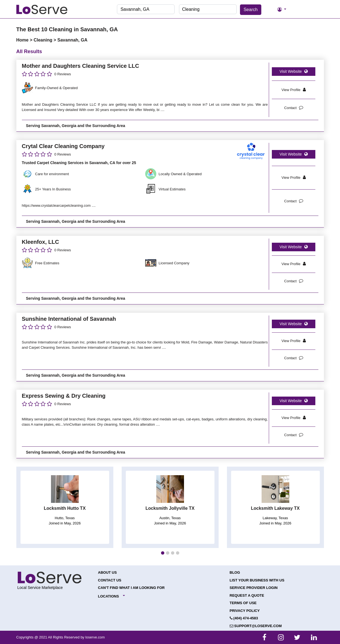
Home (23, 40)
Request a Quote (247, 595)
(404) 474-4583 (244, 618)
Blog (235, 572)
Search (251, 10)
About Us (108, 572)
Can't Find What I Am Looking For (131, 588)
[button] (163, 553)
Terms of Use (243, 603)
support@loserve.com (256, 626)
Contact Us (110, 580)
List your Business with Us (257, 580)
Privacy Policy (245, 611)
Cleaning (44, 40)
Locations (109, 596)
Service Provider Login (254, 588)
